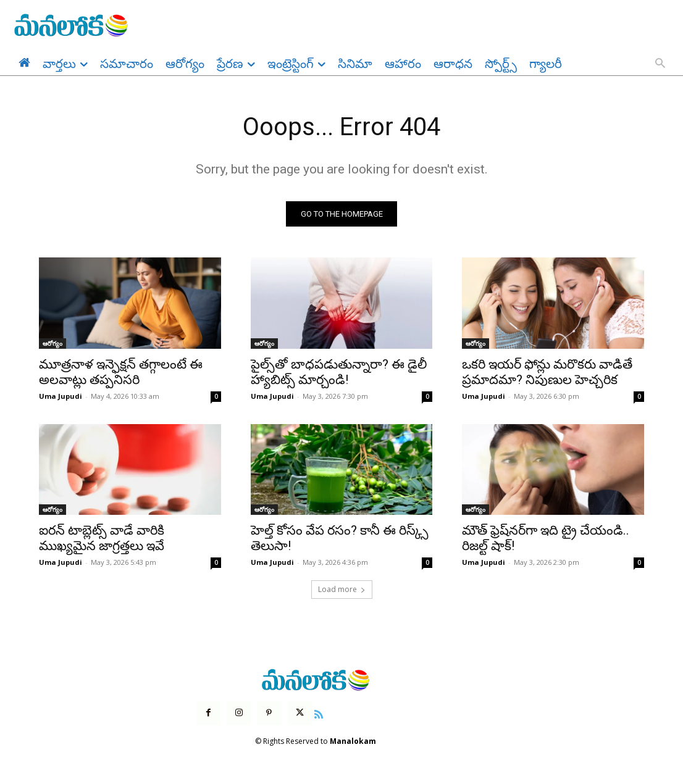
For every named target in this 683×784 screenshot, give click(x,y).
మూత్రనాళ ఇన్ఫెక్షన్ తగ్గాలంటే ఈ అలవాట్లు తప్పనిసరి (121, 372)
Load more (342, 589)
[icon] (319, 713)
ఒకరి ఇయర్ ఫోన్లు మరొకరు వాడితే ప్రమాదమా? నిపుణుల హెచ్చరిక (547, 372)
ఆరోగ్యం (52, 343)
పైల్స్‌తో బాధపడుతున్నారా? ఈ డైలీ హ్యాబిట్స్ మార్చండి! (339, 372)
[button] (660, 64)
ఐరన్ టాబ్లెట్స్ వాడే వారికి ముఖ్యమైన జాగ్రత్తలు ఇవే (102, 538)
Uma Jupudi (61, 396)
